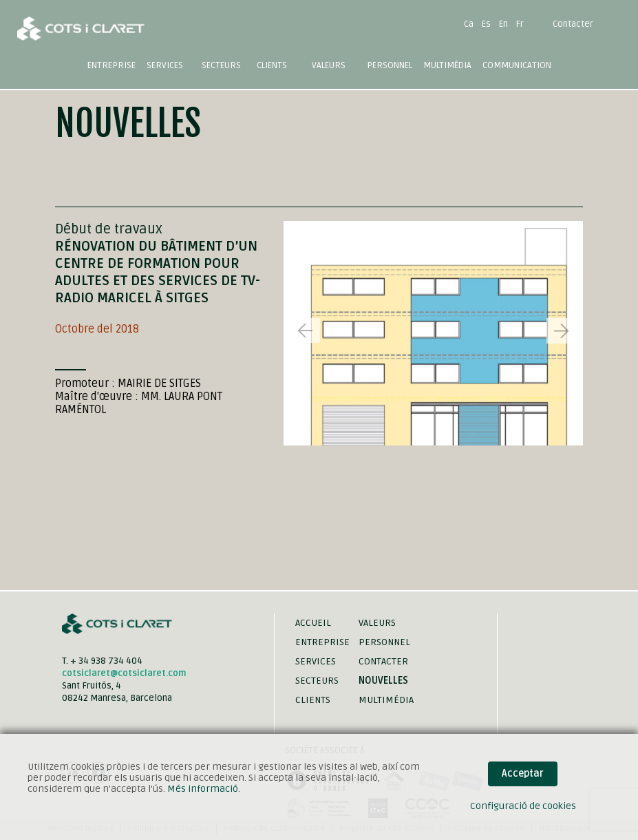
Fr (520, 24)
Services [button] (165, 65)
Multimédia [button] (447, 65)
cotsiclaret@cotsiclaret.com (124, 673)
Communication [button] (517, 65)
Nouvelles (383, 681)
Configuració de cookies (523, 806)
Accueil (313, 623)
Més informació (203, 789)
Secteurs (317, 681)
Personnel (390, 65)
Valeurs (329, 65)
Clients (272, 65)
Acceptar (523, 774)
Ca (469, 24)
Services (316, 661)
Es (486, 24)
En (503, 24)
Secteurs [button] (221, 65)
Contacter (573, 24)
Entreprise (111, 65)
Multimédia (386, 700)
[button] (561, 331)
